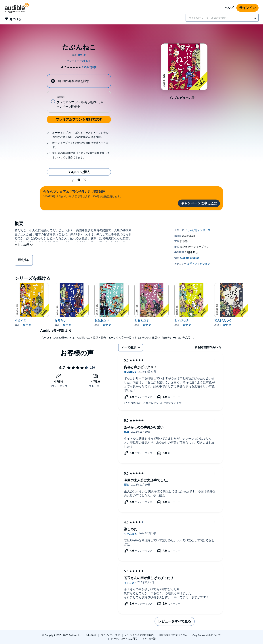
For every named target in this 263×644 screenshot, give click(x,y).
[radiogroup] (79, 93)
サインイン (247, 8)
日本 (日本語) (149, 639)
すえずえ (20, 321)
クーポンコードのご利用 (124, 639)
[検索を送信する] (255, 18)
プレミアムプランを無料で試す (79, 119)
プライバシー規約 (111, 635)
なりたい (60, 321)
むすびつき (182, 321)
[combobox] (222, 18)
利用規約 (92, 635)
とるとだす (142, 321)
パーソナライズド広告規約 (140, 635)
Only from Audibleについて (207, 635)
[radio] (79, 81)
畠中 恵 (27, 325)
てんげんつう (223, 321)
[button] (73, 180)
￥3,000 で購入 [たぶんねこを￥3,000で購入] (79, 172)
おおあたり (102, 321)
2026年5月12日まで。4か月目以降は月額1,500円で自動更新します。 (83, 194)
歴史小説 (24, 261)
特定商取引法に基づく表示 (173, 635)
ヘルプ (229, 8)
